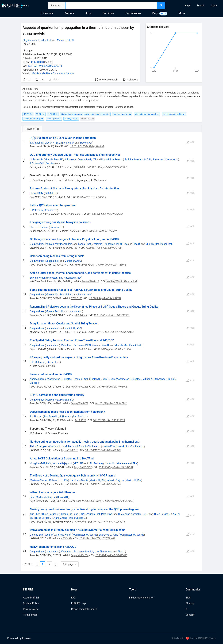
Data (155, 13)
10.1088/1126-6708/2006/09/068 (103, 484)
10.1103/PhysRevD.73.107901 (111, 403)
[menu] (195, 6)
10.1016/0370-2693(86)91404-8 (87, 146)
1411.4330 (80, 420)
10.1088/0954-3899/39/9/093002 (105, 214)
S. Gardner (158, 160)
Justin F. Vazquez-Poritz (116, 446)
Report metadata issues (84, 609)
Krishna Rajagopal (62, 463)
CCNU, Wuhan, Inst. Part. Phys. (96, 514)
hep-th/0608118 (70, 450)
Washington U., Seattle (59, 379)
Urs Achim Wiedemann (117, 463)
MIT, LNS (46, 143)
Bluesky (190, 603)
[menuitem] (187, 6)
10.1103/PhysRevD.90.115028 (109, 420)
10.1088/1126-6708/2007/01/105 (103, 450)
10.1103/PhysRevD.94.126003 (110, 265)
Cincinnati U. (56, 446)
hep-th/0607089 (70, 484)
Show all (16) (87, 119)
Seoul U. (49, 535)
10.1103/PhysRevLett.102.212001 (112, 315)
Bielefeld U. (68, 143)
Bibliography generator (141, 598)
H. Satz (57, 143)
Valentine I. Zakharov (72, 345)
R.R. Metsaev (37, 362)
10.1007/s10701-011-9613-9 (102, 231)
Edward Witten (38, 278)
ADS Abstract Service (63, 74)
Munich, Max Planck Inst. (59, 244)
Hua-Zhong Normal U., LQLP (133, 514)
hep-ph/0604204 (80, 555)
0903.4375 (81, 315)
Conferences (133, 13)
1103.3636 (74, 231)
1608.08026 (81, 265)
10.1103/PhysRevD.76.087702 (105, 298)
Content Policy (31, 603)
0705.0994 (67, 539)
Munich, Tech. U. (53, 160)
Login (214, 6)
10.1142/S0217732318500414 (118, 332)
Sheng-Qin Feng (70, 514)
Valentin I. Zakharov (104, 244)
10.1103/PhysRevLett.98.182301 (116, 467)
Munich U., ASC (65, 40)
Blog (188, 598)
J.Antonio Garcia (79, 480)
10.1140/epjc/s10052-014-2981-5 (109, 167)
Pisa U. (137, 244)
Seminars (108, 13)
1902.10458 (37, 62)
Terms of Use (30, 615)
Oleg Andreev (30, 40)
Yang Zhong (61, 518)
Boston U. (95, 379)
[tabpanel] (111, 352)
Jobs (88, 13)
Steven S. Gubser (39, 227)
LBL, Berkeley (96, 463)
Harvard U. (63, 497)
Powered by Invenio (19, 638)
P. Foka (129, 160)
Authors (69, 13)
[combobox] (111, 6)
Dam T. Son (109, 379)
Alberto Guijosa (116, 480)
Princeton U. (56, 227)
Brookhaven (86, 143)
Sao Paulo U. (51, 417)
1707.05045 (88, 332)
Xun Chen (35, 514)
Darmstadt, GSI (143, 160)
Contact (190, 615)
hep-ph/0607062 (83, 467)
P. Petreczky (36, 210)
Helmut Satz (36, 193)
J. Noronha (66, 417)
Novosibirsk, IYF (87, 160)
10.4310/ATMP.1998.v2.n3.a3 (122, 282)
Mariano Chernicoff (40, 480)
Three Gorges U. (51, 514)
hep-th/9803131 (91, 282)
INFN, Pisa (122, 244)
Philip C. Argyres (39, 446)
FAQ (73, 598)
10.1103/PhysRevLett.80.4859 (117, 501)
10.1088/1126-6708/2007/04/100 (103, 248)
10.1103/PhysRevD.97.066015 (109, 522)
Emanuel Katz (81, 379)
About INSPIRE (31, 598)
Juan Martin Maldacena (43, 497)
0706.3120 (77, 298)
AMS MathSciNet (41, 74)
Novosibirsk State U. (112, 160)
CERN (134, 463)
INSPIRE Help (78, 603)
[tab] (32, 129)
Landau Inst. (45, 40)
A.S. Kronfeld (37, 163)
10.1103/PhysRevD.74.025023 (111, 555)
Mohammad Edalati (75, 446)
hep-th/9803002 (86, 501)
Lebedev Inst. (53, 362)
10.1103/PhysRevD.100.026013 (45, 66)
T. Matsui (35, 143)
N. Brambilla (36, 160)
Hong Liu (35, 463)
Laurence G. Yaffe (109, 535)
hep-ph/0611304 (70, 248)
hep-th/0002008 (46, 366)
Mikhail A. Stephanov (154, 379)
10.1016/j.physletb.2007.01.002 (114, 349)
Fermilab (50, 163)
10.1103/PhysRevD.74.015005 (111, 387)
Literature (47, 13)
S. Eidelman (71, 160)
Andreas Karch (38, 379)
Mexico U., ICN (60, 480)
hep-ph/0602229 (80, 387)
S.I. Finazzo (36, 417)
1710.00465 (80, 522)
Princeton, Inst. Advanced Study (64, 278)
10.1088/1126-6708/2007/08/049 (97, 539)
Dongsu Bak (36, 535)
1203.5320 (74, 214)
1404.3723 (79, 167)
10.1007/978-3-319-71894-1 (91, 197)
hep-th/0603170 (79, 403)
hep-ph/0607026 (82, 349)
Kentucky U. (172, 160)
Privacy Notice (31, 609)
